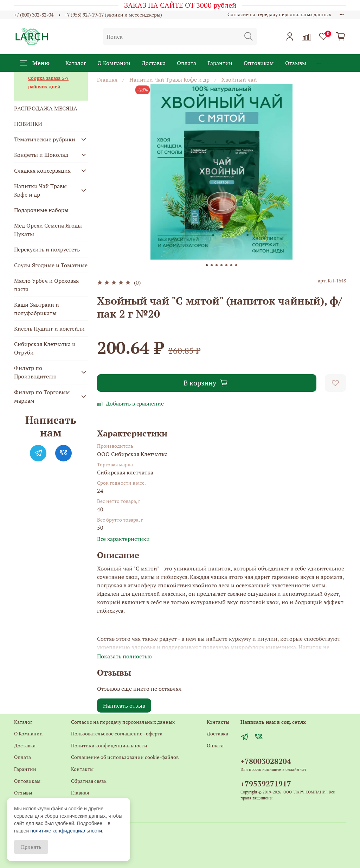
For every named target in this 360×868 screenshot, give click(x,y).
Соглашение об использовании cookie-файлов (125, 757)
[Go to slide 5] (226, 265)
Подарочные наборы (41, 210)
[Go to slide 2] (212, 265)
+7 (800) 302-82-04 (34, 15)
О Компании (114, 63)
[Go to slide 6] (231, 265)
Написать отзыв (124, 706)
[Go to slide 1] (207, 265)
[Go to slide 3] (217, 265)
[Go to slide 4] (221, 265)
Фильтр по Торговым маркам (42, 396)
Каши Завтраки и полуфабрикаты (37, 309)
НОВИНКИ (28, 124)
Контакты (82, 769)
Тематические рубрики (45, 139)
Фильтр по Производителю (35, 372)
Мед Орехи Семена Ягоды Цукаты (48, 230)
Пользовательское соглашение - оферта (117, 733)
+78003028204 (266, 761)
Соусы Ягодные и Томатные (51, 265)
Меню (35, 63)
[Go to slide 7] (236, 265)
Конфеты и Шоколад (41, 155)
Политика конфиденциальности (109, 745)
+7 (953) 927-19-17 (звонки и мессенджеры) (113, 15)
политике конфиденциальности (66, 831)
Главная (107, 79)
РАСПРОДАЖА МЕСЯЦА (46, 108)
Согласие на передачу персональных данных (279, 14)
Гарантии (220, 63)
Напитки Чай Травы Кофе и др (169, 79)
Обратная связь (89, 781)
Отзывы (296, 63)
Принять (31, 847)
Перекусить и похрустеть (47, 249)
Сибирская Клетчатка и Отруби (45, 348)
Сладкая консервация (42, 171)
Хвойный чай (239, 79)
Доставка (154, 63)
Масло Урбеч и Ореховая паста (46, 285)
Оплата (187, 63)
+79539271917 (266, 784)
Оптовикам (259, 63)
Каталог (76, 63)
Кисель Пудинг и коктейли (49, 328)
